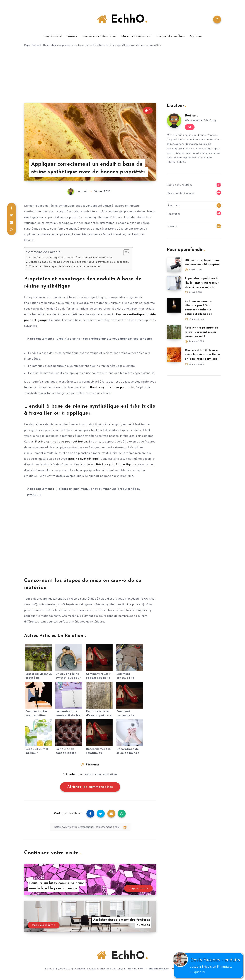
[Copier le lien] (90, 827)
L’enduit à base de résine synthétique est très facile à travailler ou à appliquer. (79, 262)
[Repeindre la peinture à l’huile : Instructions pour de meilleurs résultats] (174, 283)
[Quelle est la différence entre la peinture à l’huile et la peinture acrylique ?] (174, 355)
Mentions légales (158, 969)
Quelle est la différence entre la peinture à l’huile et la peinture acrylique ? (202, 355)
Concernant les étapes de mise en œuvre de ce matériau (65, 266)
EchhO (122, 20)
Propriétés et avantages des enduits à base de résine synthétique (71, 257)
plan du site (135, 969)
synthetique (110, 774)
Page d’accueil (52, 36)
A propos (196, 36)
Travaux (72, 36)
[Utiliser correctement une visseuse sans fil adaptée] (174, 265)
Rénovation (50, 45)
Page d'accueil (33, 45)
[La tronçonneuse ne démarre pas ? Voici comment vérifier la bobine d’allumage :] (174, 305)
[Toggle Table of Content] (125, 252)
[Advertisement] (123, 76)
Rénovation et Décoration (99, 36)
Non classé (174, 206)
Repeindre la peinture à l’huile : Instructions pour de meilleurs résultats (202, 283)
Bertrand (192, 116)
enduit (89, 774)
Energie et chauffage (171, 36)
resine (98, 774)
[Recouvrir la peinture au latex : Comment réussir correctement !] (174, 332)
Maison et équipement (137, 36)
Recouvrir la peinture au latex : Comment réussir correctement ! (202, 332)
